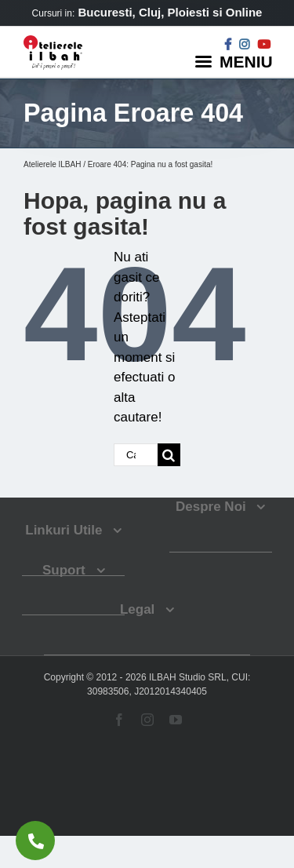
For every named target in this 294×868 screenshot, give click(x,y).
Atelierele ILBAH (52, 164)
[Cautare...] (136, 455)
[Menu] (236, 61)
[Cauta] (169, 455)
